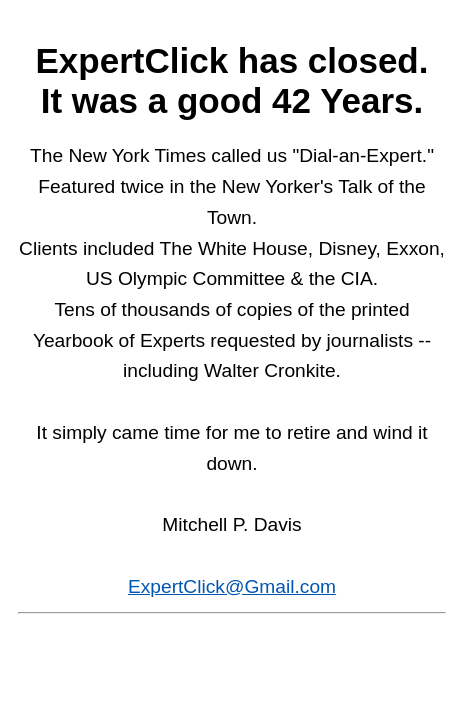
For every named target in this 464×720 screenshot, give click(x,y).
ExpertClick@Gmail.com (232, 586)
